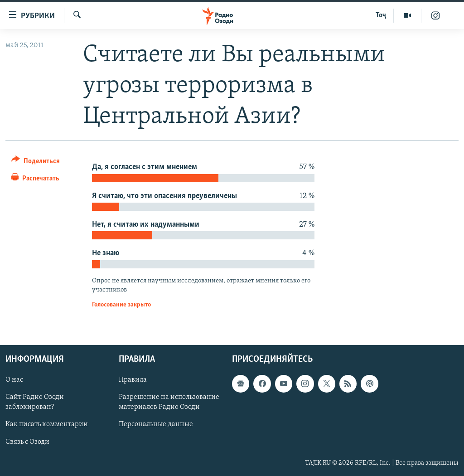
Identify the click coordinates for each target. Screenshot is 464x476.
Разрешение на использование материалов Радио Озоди (169, 403)
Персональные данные (156, 425)
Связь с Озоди (27, 442)
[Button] (36, 163)
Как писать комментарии (47, 425)
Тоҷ (381, 15)
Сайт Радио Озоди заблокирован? (35, 403)
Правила (133, 380)
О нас (14, 380)
